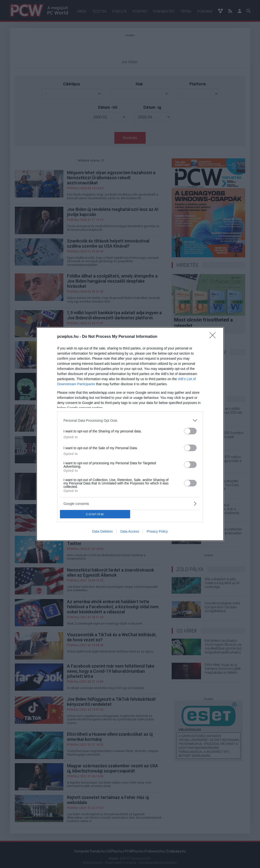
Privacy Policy (157, 531)
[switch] (190, 431)
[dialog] (130, 434)
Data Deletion (103, 531)
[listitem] (130, 420)
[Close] (214, 337)
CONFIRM (95, 514)
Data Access (130, 531)
